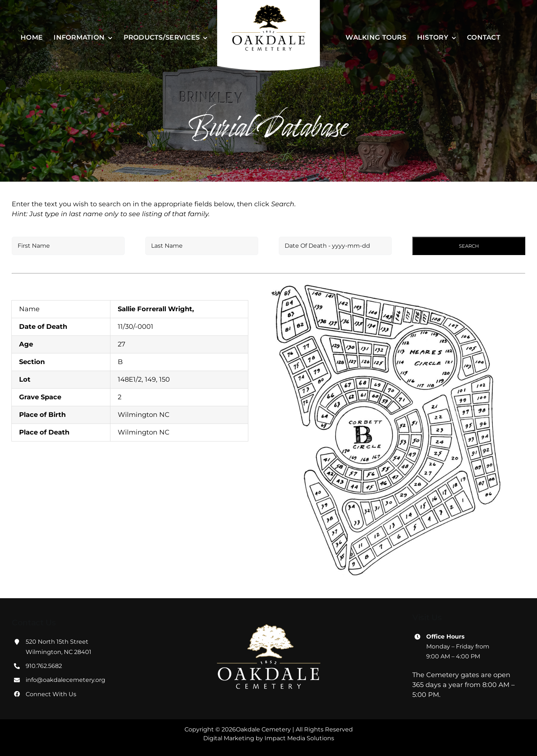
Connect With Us (51, 694)
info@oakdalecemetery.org (65, 680)
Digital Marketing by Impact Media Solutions (269, 738)
